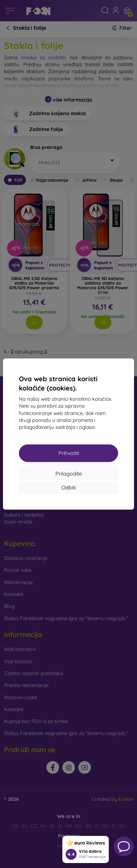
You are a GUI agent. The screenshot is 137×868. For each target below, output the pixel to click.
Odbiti (68, 487)
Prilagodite (69, 474)
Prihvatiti (69, 453)
